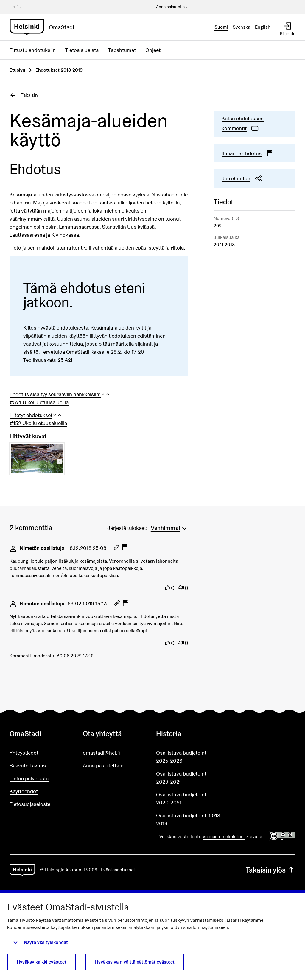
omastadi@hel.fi (101, 753)
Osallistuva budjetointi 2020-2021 (182, 799)
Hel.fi (16, 7)
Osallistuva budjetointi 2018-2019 (189, 819)
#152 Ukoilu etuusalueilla (38, 423)
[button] (60, 394)
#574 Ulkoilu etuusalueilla (39, 402)
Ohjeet (153, 50)
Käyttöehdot (24, 791)
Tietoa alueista (82, 50)
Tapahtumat (122, 50)
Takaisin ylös (271, 870)
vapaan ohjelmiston (226, 837)
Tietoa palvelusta (29, 778)
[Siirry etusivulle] (44, 27)
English (263, 27)
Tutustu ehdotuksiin (33, 50)
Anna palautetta (173, 7)
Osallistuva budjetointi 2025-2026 (182, 757)
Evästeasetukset (118, 870)
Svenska (241, 27)
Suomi (221, 27)
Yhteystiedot (24, 753)
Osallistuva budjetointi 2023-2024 (182, 778)
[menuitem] (169, 527)
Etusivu (17, 70)
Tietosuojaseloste (30, 804)
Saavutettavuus (28, 766)
